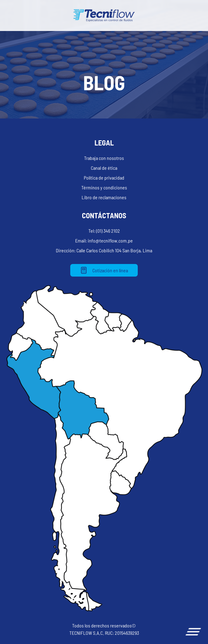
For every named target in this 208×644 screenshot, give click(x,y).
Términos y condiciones (104, 187)
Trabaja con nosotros (104, 158)
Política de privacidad (104, 178)
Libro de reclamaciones (104, 197)
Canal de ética (104, 168)
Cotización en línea (104, 270)
